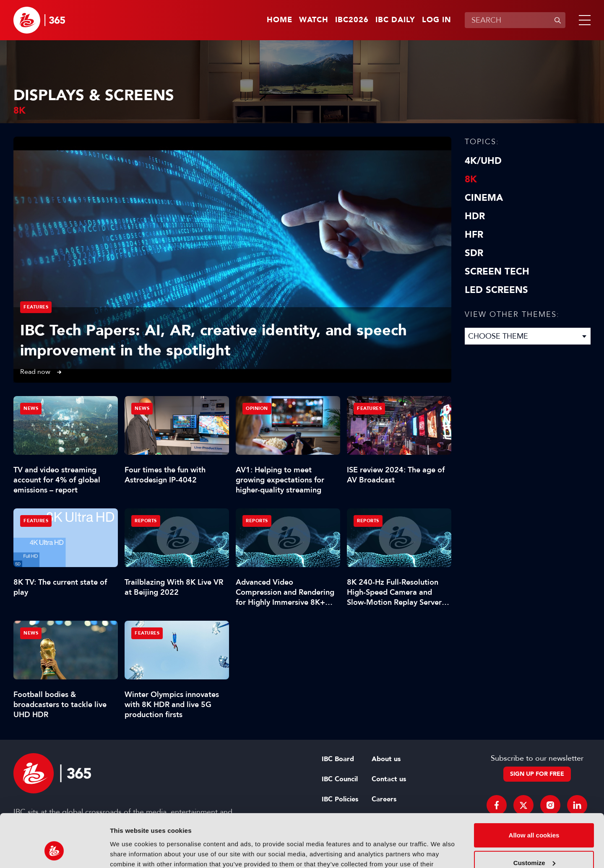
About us (386, 759)
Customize (534, 817)
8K (471, 179)
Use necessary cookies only (534, 845)
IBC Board (338, 759)
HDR (475, 216)
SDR (474, 253)
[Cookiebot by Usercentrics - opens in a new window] (54, 852)
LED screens (496, 290)
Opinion (257, 408)
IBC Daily (395, 20)
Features (36, 307)
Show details (129, 851)
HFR (474, 235)
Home (280, 20)
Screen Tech (497, 272)
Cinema (484, 198)
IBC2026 (352, 20)
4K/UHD (483, 161)
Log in (437, 20)
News (31, 408)
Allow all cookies (534, 790)
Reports (146, 521)
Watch (314, 20)
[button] (583, 20)
